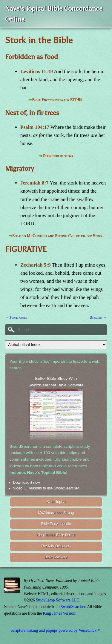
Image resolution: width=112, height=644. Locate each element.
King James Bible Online (56, 535)
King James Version (59, 613)
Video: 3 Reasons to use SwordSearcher (46, 488)
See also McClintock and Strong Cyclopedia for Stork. (58, 236)
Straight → (98, 318)
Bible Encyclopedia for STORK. (58, 100)
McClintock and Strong (56, 513)
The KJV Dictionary (56, 546)
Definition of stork (58, 156)
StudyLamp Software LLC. (58, 600)
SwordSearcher (73, 607)
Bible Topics (56, 502)
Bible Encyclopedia (56, 524)
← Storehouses (16, 318)
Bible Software (56, 557)
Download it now (27, 483)
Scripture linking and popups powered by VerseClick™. (56, 630)
